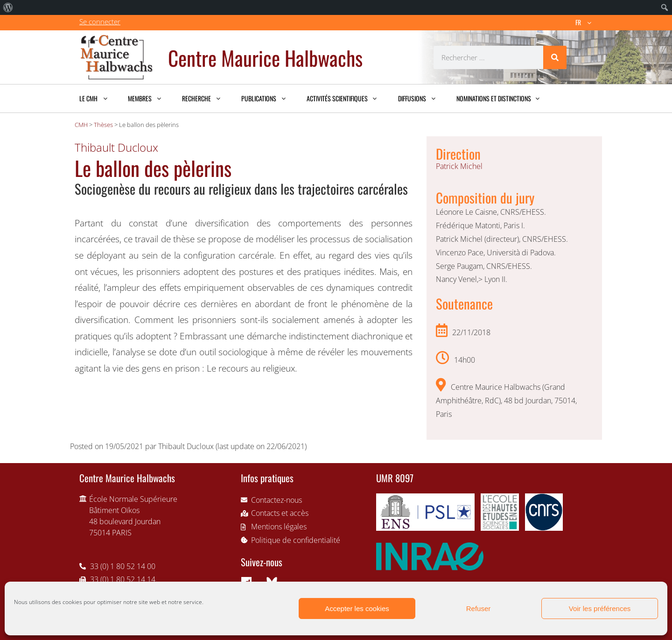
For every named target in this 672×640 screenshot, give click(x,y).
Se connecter (100, 21)
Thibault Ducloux (116, 147)
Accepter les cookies (357, 608)
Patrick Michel (459, 166)
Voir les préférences (600, 608)
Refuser (479, 608)
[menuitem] (8, 7)
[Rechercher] (555, 57)
